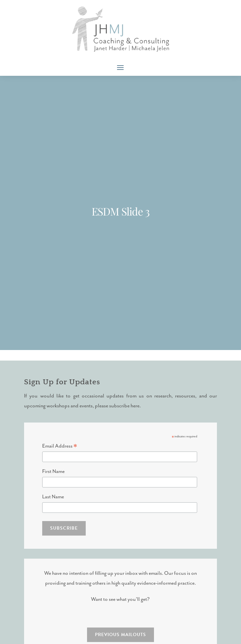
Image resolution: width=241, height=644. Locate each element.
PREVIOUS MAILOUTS (120, 635)
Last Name (53, 497)
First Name (53, 471)
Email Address (60, 447)
